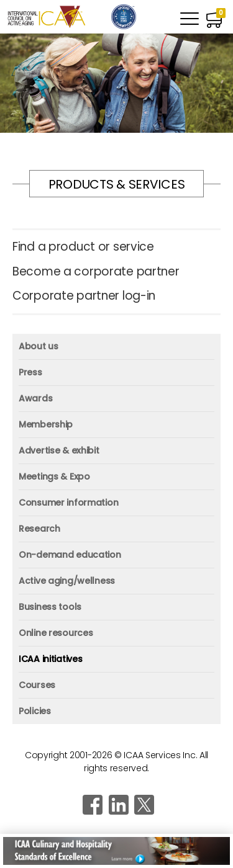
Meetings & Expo (54, 477)
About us (39, 346)
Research (39, 529)
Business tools (50, 607)
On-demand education (70, 555)
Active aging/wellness (67, 581)
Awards (35, 398)
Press (30, 372)
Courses (37, 685)
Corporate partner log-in (84, 296)
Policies (35, 711)
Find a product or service (83, 247)
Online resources (56, 633)
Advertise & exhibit (59, 450)
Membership (46, 424)
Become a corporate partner (96, 272)
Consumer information (68, 503)
